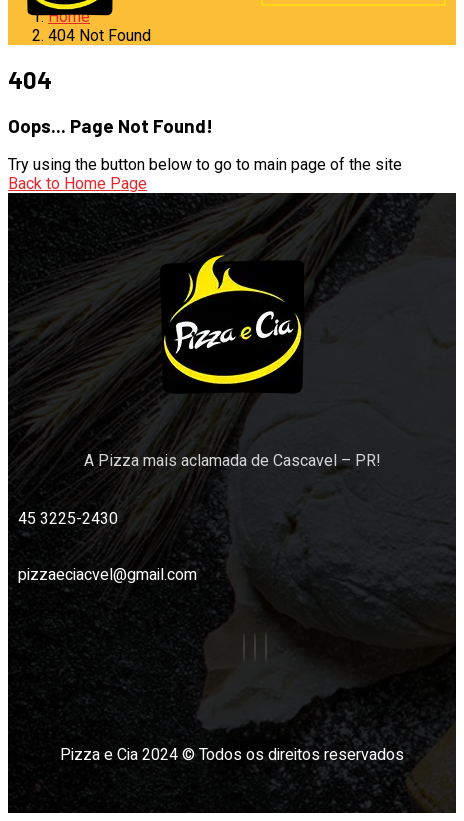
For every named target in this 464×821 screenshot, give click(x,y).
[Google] (266, 647)
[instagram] (255, 647)
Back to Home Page (77, 183)
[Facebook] (244, 647)
